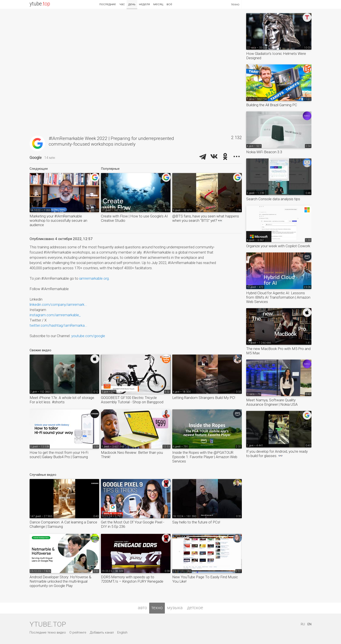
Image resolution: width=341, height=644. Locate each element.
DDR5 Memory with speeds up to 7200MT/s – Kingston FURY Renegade (132, 579)
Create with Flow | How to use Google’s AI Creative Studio (134, 218)
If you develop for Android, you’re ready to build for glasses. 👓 (277, 454)
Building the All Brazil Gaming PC (272, 105)
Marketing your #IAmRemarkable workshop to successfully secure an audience (58, 220)
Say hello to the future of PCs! (196, 522)
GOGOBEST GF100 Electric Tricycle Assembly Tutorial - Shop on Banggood (132, 400)
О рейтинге (78, 632)
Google (36, 157)
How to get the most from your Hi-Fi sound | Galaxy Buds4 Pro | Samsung (59, 455)
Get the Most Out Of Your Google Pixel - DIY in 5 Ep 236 (133, 524)
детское (195, 608)
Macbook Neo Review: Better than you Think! (132, 455)
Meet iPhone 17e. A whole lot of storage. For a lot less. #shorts (62, 400)
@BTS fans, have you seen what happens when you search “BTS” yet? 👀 (206, 218)
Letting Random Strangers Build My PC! (204, 398)
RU (303, 624)
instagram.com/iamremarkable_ (55, 315)
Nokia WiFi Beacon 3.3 (264, 152)
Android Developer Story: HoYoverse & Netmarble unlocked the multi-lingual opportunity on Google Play (60, 581)
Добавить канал (102, 632)
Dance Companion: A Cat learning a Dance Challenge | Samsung (63, 524)
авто (142, 608)
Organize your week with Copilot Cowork (278, 246)
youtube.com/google (88, 336)
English (122, 632)
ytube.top (48, 624)
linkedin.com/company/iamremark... (58, 304)
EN (309, 624)
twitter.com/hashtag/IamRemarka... (58, 325)
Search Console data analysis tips (273, 199)
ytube (40, 4)
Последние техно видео (48, 632)
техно (157, 608)
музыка (175, 608)
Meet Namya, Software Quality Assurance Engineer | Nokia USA (272, 402)
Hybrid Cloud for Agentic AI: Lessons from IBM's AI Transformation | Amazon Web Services (278, 297)
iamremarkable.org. (94, 278)
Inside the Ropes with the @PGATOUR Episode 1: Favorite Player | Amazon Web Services (205, 457)
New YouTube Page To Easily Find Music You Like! (205, 579)
